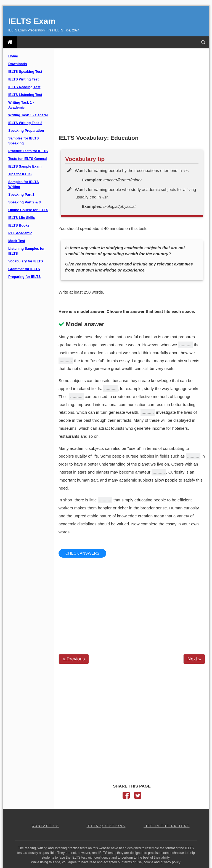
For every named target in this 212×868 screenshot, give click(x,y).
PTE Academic (20, 233)
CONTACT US (45, 826)
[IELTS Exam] (10, 42)
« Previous (74, 659)
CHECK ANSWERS (82, 553)
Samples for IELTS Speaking (23, 141)
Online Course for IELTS (28, 210)
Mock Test (17, 241)
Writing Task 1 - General (28, 115)
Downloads (18, 64)
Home (13, 56)
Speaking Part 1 (21, 195)
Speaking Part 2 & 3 (25, 202)
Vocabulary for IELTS (26, 261)
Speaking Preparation (26, 131)
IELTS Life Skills (22, 218)
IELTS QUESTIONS (106, 826)
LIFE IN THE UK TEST (166, 826)
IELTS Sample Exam (25, 166)
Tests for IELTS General (28, 159)
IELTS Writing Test (23, 79)
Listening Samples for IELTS (26, 251)
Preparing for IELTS (24, 277)
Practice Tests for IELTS (28, 151)
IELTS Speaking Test (25, 72)
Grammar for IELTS (24, 269)
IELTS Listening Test (25, 95)
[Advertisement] (132, 92)
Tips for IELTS (20, 174)
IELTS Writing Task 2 (25, 123)
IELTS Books (19, 225)
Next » (194, 659)
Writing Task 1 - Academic (21, 105)
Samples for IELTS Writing (23, 184)
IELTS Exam (32, 21)
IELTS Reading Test (24, 87)
